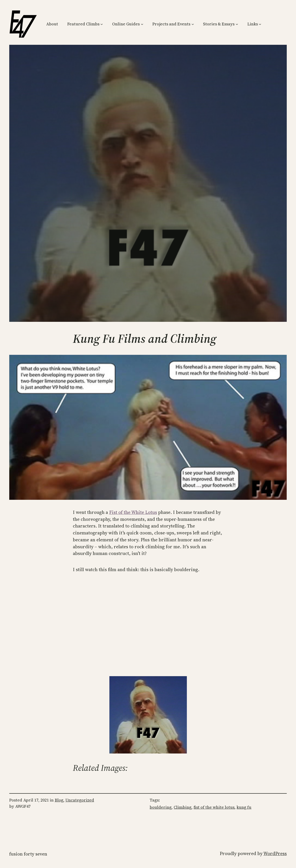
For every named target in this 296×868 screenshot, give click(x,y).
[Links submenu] (260, 24)
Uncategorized (80, 800)
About (52, 24)
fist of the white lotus (214, 807)
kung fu (244, 807)
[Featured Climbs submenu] (102, 24)
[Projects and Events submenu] (193, 24)
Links (253, 24)
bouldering (161, 807)
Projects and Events (171, 24)
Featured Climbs (83, 24)
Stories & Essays (219, 24)
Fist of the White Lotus (133, 512)
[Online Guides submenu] (142, 24)
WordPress (275, 853)
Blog (59, 800)
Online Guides (126, 24)
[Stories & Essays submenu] (237, 24)
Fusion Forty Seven (28, 854)
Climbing (183, 807)
